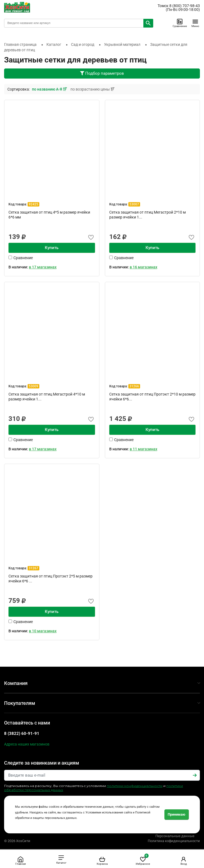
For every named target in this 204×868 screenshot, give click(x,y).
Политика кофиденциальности (174, 841)
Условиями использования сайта (109, 812)
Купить (52, 248)
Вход (184, 861)
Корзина (102, 861)
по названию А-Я (50, 89)
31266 (134, 386)
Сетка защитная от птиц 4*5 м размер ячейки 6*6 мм (49, 215)
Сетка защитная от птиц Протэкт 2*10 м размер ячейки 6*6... (152, 397)
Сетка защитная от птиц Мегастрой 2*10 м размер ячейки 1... (147, 215)
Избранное (143, 860)
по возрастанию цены (92, 89)
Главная (20, 861)
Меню (195, 23)
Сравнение (180, 23)
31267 (33, 568)
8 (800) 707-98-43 (185, 6)
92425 (33, 204)
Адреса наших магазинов (27, 744)
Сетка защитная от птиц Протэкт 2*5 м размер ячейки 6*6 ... (51, 579)
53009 (33, 386)
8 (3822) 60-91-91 (22, 734)
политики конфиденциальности (135, 786)
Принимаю (177, 814)
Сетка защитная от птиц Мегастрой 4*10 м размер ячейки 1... (47, 397)
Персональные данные (175, 836)
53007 (134, 204)
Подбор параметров (102, 73)
